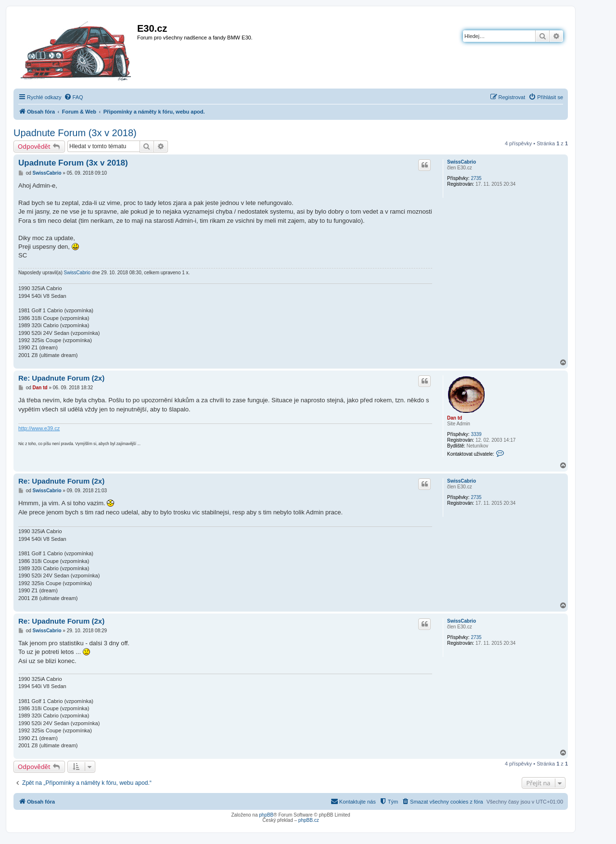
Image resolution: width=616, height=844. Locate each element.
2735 (476, 178)
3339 (476, 434)
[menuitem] (74, 97)
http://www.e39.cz (39, 428)
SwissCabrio (462, 162)
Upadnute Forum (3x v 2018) (75, 133)
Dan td (455, 418)
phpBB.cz (309, 820)
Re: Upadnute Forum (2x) (61, 378)
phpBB (266, 815)
